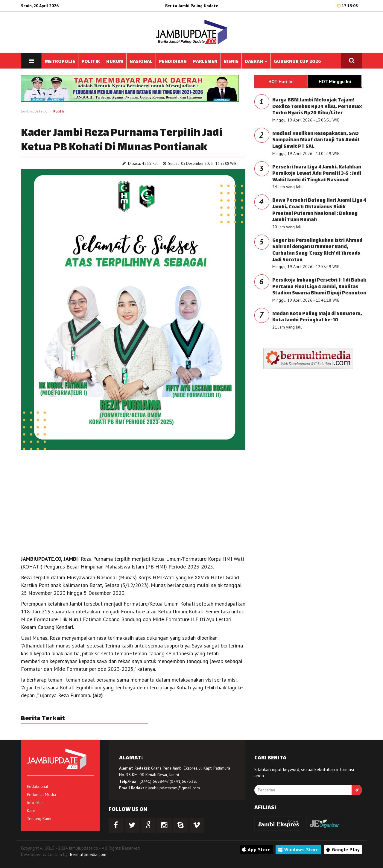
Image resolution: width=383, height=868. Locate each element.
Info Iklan (35, 802)
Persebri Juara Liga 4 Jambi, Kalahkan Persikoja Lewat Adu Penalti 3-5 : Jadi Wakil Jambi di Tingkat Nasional (317, 174)
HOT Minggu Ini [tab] (335, 81)
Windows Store (298, 849)
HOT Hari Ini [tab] (281, 81)
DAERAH (256, 62)
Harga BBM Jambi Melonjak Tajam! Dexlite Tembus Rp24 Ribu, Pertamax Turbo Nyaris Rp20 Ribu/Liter (317, 107)
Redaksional (38, 786)
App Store (256, 849)
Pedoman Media (41, 794)
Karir (31, 811)
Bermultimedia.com (88, 854)
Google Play (343, 849)
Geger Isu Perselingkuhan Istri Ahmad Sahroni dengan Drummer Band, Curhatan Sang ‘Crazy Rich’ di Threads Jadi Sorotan (317, 250)
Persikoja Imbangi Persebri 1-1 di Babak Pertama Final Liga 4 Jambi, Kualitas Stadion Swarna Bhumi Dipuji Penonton (319, 287)
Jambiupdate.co (34, 111)
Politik (59, 111)
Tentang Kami (39, 819)
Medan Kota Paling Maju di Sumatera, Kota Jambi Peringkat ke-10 (317, 317)
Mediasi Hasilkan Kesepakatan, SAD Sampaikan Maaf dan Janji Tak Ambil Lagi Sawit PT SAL (316, 140)
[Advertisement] (133, 504)
